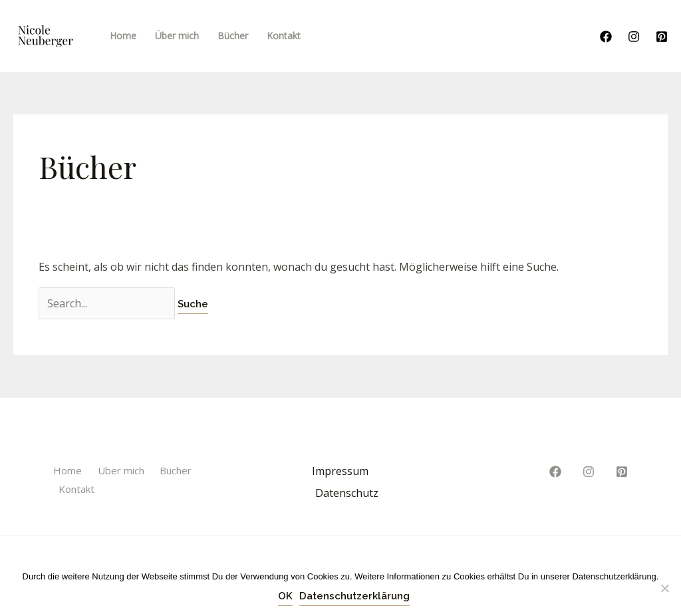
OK (285, 596)
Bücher (176, 470)
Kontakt (76, 489)
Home (68, 470)
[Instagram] (634, 37)
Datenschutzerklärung (354, 596)
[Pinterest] (662, 37)
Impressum (340, 471)
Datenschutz (347, 493)
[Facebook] (606, 37)
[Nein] (664, 588)
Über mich (121, 470)
